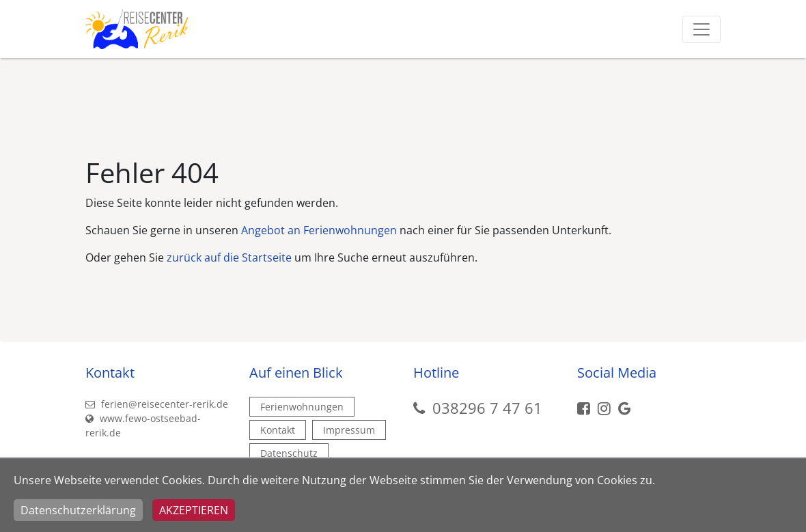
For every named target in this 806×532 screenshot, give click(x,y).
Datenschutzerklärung (78, 510)
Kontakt (278, 430)
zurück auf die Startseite (229, 257)
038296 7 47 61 (487, 408)
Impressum (349, 430)
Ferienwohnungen (302, 407)
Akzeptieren (194, 510)
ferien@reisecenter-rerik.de (157, 404)
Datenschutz (289, 453)
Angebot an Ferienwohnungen (319, 230)
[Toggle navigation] (701, 29)
